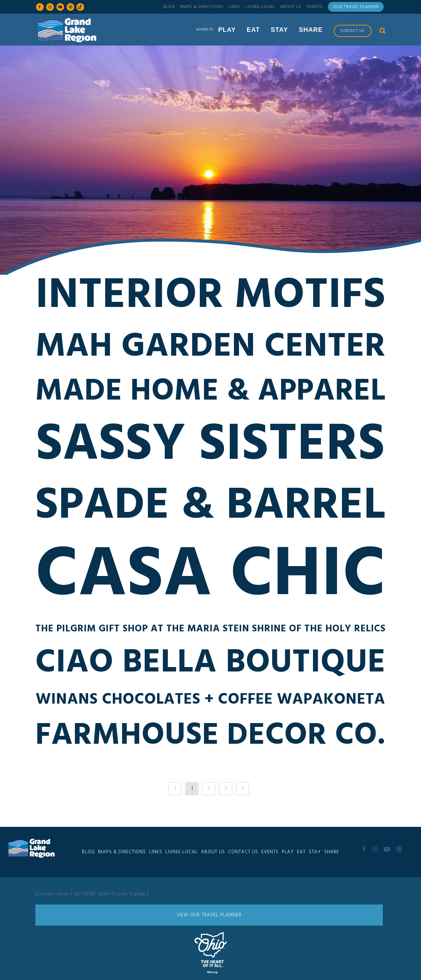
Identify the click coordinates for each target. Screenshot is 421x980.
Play (288, 852)
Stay (315, 852)
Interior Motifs (210, 298)
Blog (169, 7)
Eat (301, 852)
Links (234, 7)
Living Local (260, 7)
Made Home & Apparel (211, 394)
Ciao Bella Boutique (211, 665)
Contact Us (243, 852)
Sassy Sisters (211, 447)
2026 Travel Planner (356, 7)
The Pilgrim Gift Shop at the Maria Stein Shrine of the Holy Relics (211, 631)
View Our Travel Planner (209, 915)
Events (315, 7)
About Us (291, 7)
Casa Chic (210, 578)
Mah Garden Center (211, 349)
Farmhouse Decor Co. (210, 738)
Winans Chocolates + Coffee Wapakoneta (211, 701)
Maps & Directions (202, 7)
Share (332, 852)
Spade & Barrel (211, 508)
